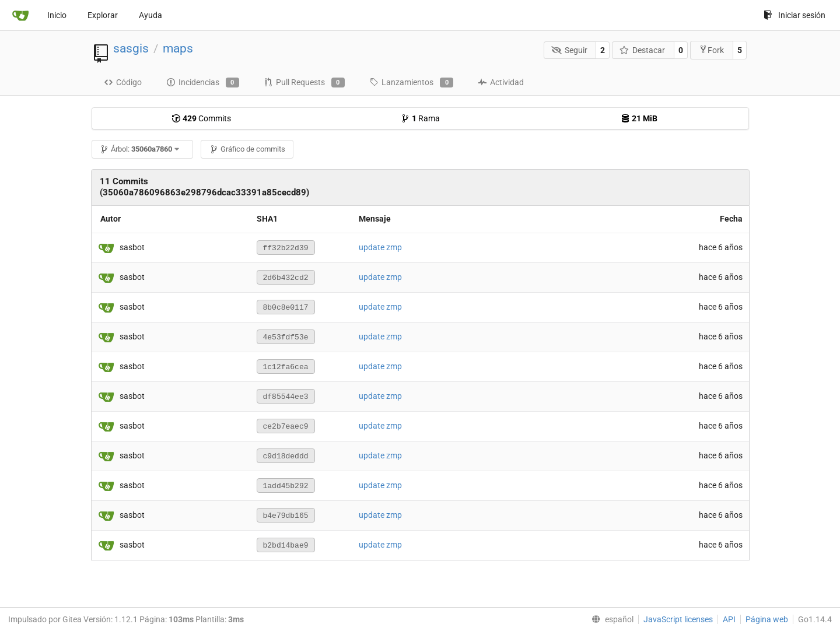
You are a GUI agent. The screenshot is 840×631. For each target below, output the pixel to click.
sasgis (131, 48)
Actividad (501, 82)
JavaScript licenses (678, 619)
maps (178, 48)
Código (123, 82)
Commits (201, 118)
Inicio (57, 15)
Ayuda (150, 15)
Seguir (569, 50)
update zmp (380, 247)
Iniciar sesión (794, 15)
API (729, 619)
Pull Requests (304, 83)
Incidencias (203, 83)
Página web (767, 619)
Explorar (103, 15)
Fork (711, 50)
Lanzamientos (411, 83)
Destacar (643, 50)
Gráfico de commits (247, 149)
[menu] (610, 619)
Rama (420, 118)
